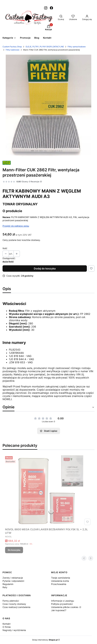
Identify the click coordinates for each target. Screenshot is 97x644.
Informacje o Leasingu (63, 601)
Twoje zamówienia (61, 578)
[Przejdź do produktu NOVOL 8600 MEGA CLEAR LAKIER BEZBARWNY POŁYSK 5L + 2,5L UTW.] (49, 491)
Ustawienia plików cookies (65, 607)
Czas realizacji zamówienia (16, 607)
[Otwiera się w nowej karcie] (46, 8)
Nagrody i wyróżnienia (14, 630)
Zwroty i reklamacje (13, 578)
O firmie (7, 627)
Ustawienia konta (60, 581)
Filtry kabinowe (13, 50)
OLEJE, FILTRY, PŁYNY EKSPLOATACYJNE (45, 47)
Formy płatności (11, 601)
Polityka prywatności (62, 604)
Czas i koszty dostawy (14, 604)
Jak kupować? (59, 610)
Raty (5, 587)
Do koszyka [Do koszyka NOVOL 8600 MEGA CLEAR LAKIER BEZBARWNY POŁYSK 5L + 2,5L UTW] (14, 550)
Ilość (5, 248)
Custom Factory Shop (12, 47)
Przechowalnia (59, 584)
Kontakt (7, 624)
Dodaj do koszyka (45, 268)
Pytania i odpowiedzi (13, 581)
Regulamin (8, 584)
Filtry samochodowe (77, 47)
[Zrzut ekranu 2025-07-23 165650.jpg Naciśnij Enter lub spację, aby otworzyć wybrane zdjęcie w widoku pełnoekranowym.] (48, 106)
